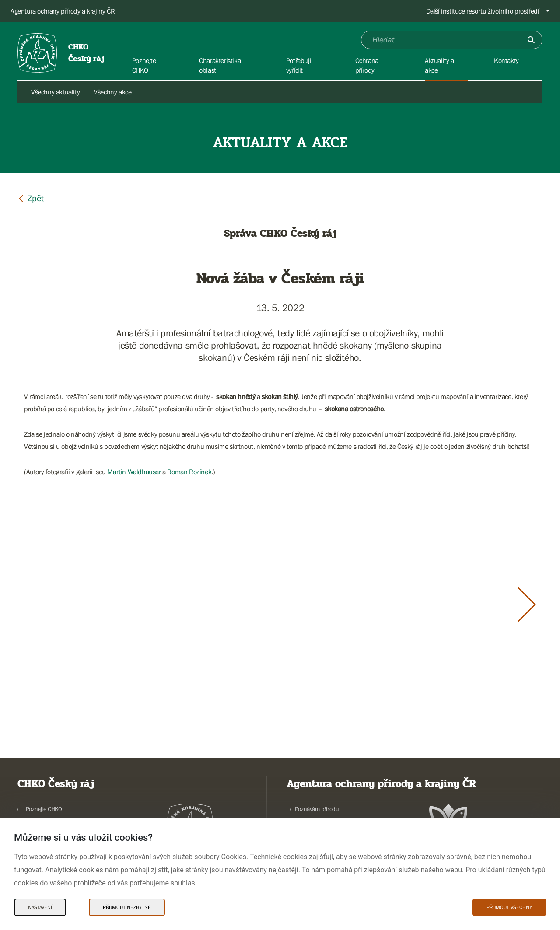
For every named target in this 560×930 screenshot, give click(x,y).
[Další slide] (527, 605)
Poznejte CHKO (44, 809)
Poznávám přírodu (317, 809)
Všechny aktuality (55, 92)
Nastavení (40, 907)
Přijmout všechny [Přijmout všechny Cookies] (509, 907)
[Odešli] (531, 40)
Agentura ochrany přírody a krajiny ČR (63, 11)
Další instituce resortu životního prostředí (483, 11)
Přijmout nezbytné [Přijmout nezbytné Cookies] (127, 907)
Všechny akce (112, 92)
